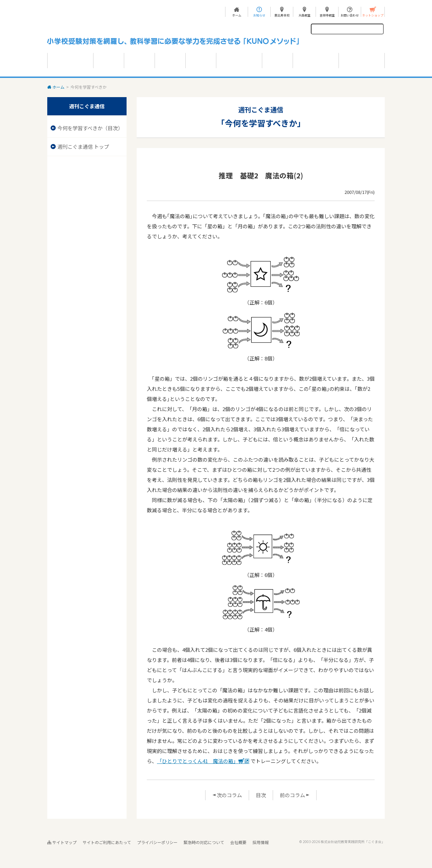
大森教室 (304, 15)
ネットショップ (373, 15)
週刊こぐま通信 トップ (83, 147)
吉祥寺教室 (327, 15)
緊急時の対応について (204, 842)
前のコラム (295, 795)
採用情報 (261, 842)
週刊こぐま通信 (85, 87)
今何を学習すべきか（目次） (90, 128)
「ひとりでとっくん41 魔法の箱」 (203, 761)
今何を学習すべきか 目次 (128, 87)
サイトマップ (62, 842)
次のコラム (227, 795)
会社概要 (238, 842)
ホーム (237, 15)
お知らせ (259, 15)
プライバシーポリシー (157, 842)
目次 (261, 795)
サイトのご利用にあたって (107, 842)
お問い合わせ (350, 15)
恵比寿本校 (282, 15)
